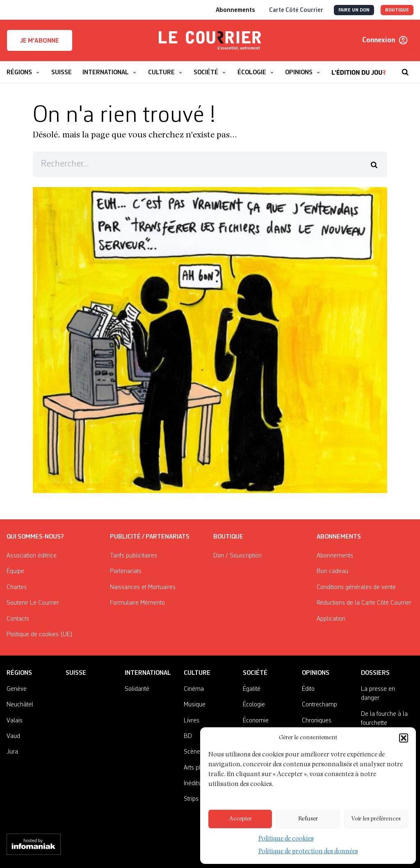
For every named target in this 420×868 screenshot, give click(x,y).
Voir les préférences (376, 819)
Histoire (253, 736)
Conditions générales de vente (356, 587)
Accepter (240, 819)
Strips (191, 799)
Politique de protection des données (308, 852)
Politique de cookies (288, 839)
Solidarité (137, 689)
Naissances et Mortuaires (143, 587)
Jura (12, 752)
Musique (195, 705)
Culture (197, 673)
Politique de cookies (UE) (40, 635)
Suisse (76, 673)
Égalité (252, 689)
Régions (19, 673)
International (148, 673)
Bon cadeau (332, 571)
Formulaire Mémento (137, 603)
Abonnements (335, 556)
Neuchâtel (20, 705)
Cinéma (194, 689)
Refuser (308, 819)
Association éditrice (32, 556)
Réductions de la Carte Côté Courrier (364, 603)
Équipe (15, 571)
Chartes (17, 587)
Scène (192, 752)
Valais (15, 721)
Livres (192, 721)
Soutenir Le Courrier (33, 603)
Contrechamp (320, 705)
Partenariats (126, 571)
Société (255, 673)
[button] (404, 748)
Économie (256, 721)
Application (331, 619)
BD (188, 736)
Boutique (228, 537)
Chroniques (317, 721)
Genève (17, 689)
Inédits (192, 783)
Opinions (316, 673)
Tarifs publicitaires (134, 556)
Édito (308, 689)
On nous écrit (319, 736)
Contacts (18, 619)
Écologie (254, 705)
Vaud (13, 736)
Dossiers (375, 673)
